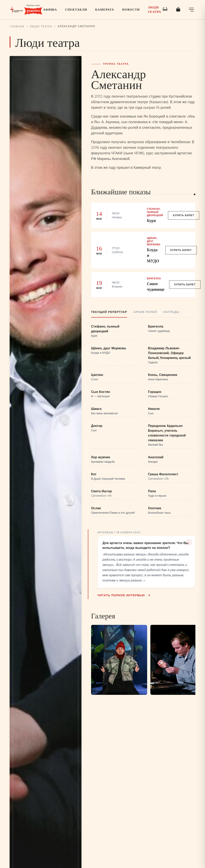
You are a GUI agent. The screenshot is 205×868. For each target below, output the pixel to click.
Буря (151, 221)
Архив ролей (145, 312)
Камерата (105, 10)
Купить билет (184, 215)
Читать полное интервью (124, 595)
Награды (171, 312)
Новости (131, 10)
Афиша (50, 10)
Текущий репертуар (109, 312)
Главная (17, 26)
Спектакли (76, 10)
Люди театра (154, 10)
